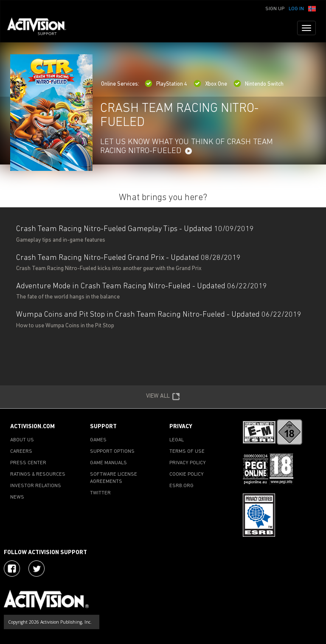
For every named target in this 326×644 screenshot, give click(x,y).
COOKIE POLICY (187, 474)
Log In (296, 9)
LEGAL (177, 440)
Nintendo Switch (259, 84)
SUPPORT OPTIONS (112, 452)
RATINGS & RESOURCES (38, 474)
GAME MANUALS (108, 463)
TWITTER (100, 493)
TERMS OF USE (187, 452)
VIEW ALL (163, 397)
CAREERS (21, 452)
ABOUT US (22, 440)
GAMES (98, 440)
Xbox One (210, 84)
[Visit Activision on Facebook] (12, 569)
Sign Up (275, 9)
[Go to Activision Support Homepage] (41, 28)
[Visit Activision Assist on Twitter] (37, 569)
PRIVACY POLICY (188, 463)
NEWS (17, 497)
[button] (312, 8)
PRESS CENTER (28, 463)
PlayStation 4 (166, 84)
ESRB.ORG (181, 486)
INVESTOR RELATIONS (36, 486)
